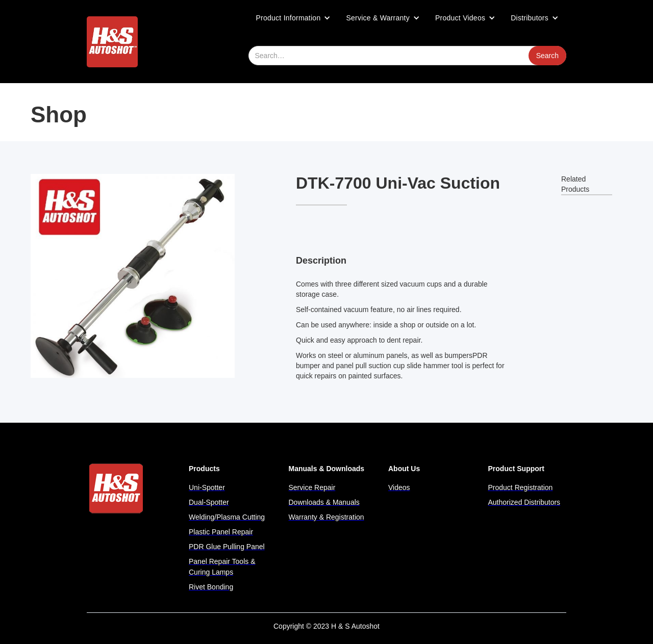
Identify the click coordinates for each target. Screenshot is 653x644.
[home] (112, 42)
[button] (294, 18)
